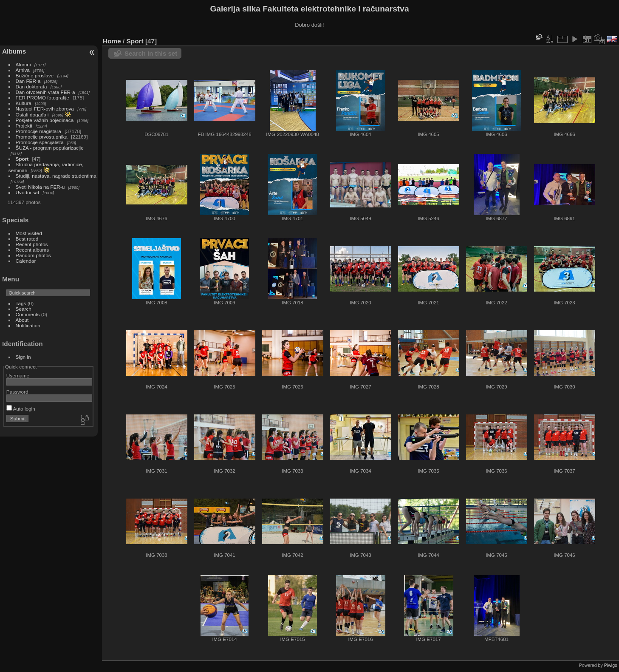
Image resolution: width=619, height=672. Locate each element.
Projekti (24, 126)
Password (17, 392)
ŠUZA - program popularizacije (50, 148)
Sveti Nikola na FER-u (40, 187)
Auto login (21, 409)
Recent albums (32, 250)
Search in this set (151, 53)
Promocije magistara (38, 131)
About (22, 320)
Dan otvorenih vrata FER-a (45, 92)
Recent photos (32, 244)
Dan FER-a (28, 81)
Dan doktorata (31, 86)
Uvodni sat (28, 192)
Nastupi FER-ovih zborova (45, 109)
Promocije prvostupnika (42, 137)
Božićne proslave (35, 75)
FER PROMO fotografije (42, 98)
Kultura (24, 103)
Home (112, 41)
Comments (28, 314)
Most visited (29, 233)
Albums (14, 51)
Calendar (26, 261)
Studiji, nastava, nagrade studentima (56, 176)
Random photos (33, 255)
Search (24, 309)
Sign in (23, 357)
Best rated (27, 239)
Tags (21, 303)
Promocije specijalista (40, 142)
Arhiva (23, 70)
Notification (28, 325)
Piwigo (611, 665)
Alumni (23, 64)
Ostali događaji (32, 115)
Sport (22, 159)
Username (18, 376)
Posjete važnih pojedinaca (45, 120)
